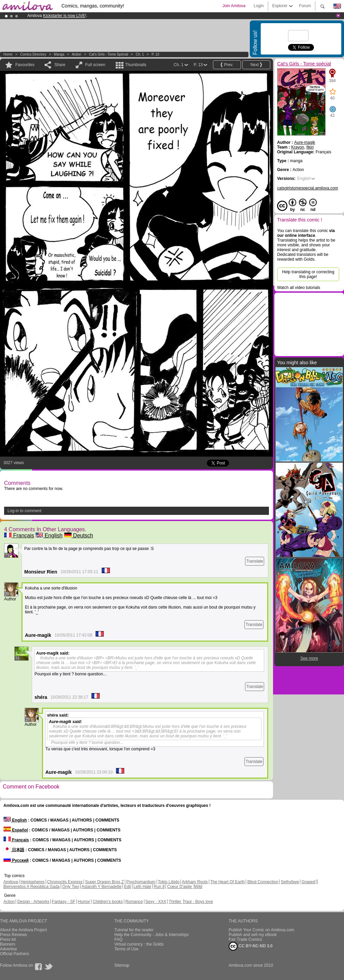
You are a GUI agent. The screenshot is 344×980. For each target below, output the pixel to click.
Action (76, 54)
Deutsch (79, 535)
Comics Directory (33, 54)
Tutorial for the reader (134, 930)
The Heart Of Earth (227, 882)
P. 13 (155, 54)
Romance (134, 902)
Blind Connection (263, 882)
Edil (128, 887)
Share (60, 65)
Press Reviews (13, 935)
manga (59, 54)
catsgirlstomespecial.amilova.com (308, 188)
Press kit (8, 939)
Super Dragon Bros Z (104, 882)
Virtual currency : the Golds (139, 944)
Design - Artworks (33, 902)
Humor (84, 902)
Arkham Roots (195, 882)
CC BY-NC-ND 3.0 (251, 946)
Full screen (95, 65)
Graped (308, 882)
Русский (16, 860)
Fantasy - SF (64, 902)
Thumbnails (136, 65)
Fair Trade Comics (245, 939)
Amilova (11, 882)
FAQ (118, 939)
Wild (198, 887)
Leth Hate (142, 887)
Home (8, 54)
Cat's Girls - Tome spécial (109, 54)
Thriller (175, 902)
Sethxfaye (290, 882)
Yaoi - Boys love (198, 902)
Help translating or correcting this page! (308, 274)
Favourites (25, 65)
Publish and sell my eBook (253, 935)
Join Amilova (234, 6)
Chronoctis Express (65, 882)
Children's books (107, 902)
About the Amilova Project (23, 930)
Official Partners (15, 954)
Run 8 (159, 887)
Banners (8, 944)
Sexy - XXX (156, 902)
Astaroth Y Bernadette (102, 887)
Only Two (71, 887)
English (49, 535)
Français (19, 535)
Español (16, 830)
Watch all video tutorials (299, 288)
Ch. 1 (140, 54)
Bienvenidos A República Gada (32, 887)
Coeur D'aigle (180, 887)
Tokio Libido (169, 882)
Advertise (9, 949)
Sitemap (122, 965)
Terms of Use (126, 949)
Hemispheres (33, 882)
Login (259, 6)
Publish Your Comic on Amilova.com (261, 930)
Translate (255, 561)
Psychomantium (141, 882)
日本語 (14, 850)
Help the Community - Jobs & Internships (152, 935)
